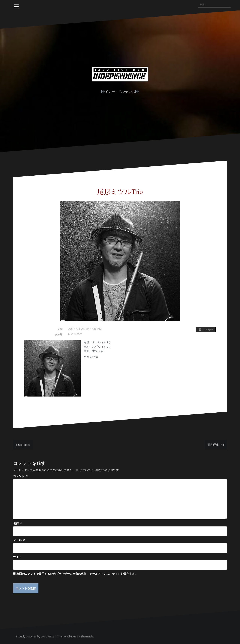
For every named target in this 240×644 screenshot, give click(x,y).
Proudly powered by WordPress (35, 636)
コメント (21, 476)
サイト (17, 557)
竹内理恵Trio (216, 445)
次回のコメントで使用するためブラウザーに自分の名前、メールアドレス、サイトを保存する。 (77, 574)
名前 (18, 523)
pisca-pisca (23, 445)
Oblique (72, 636)
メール (19, 540)
